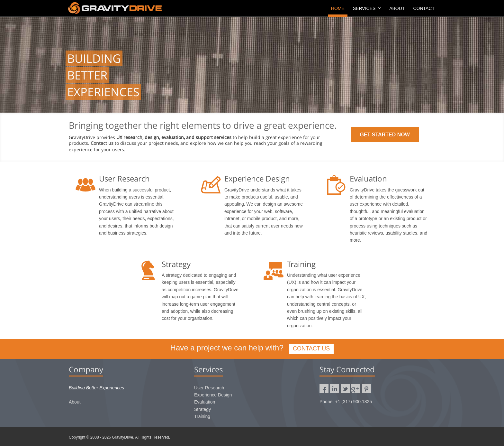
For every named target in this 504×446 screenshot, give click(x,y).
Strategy (203, 409)
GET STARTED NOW (385, 135)
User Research (209, 388)
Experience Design (213, 395)
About (397, 8)
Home (338, 8)
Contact (424, 8)
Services (367, 8)
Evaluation (205, 402)
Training (202, 416)
